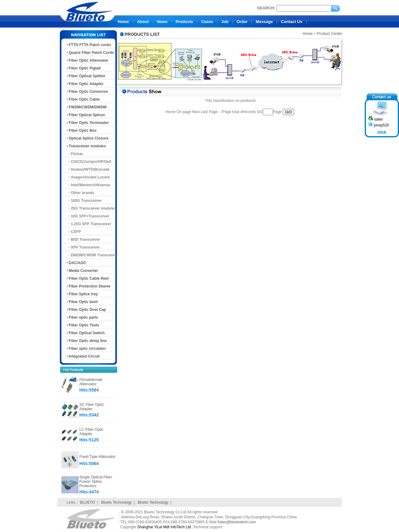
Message (264, 22)
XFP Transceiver (83, 247)
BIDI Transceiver (83, 240)
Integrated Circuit (83, 356)
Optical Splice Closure (87, 138)
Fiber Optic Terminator (87, 123)
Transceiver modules (86, 146)
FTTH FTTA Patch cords (88, 45)
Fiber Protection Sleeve (88, 286)
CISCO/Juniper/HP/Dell (89, 162)
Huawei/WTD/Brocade (88, 169)
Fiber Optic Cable (83, 99)
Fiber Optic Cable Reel (87, 278)
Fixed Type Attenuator (98, 457)
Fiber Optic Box (81, 131)
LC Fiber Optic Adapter (91, 432)
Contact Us (292, 22)
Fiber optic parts (82, 317)
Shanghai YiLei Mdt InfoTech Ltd (164, 527)
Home (123, 22)
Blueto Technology (116, 502)
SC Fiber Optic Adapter (92, 407)
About (143, 22)
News (162, 22)
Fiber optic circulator (86, 349)
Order (242, 22)
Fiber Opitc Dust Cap (86, 310)
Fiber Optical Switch (85, 333)
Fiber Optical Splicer (86, 115)
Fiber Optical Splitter (86, 76)
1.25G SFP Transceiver (89, 224)
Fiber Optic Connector (87, 92)
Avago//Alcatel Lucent (88, 177)
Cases (207, 22)
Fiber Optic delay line (86, 341)
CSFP (73, 232)
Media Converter (82, 271)
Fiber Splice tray (82, 294)
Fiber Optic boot (82, 302)
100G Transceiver (84, 201)
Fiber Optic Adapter (85, 84)
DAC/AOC (76, 263)
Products (184, 22)
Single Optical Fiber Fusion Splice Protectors (96, 482)
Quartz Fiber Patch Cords (90, 53)
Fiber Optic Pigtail (83, 68)
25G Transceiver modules (91, 208)
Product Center (330, 34)
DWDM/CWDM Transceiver (92, 255)
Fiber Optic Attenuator (87, 60)
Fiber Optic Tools (83, 325)
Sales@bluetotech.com (237, 522)
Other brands (80, 193)
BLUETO (88, 502)
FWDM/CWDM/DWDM (86, 107)
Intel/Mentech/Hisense (88, 185)
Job (225, 22)
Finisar (75, 154)
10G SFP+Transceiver (88, 216)
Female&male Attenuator (91, 382)
